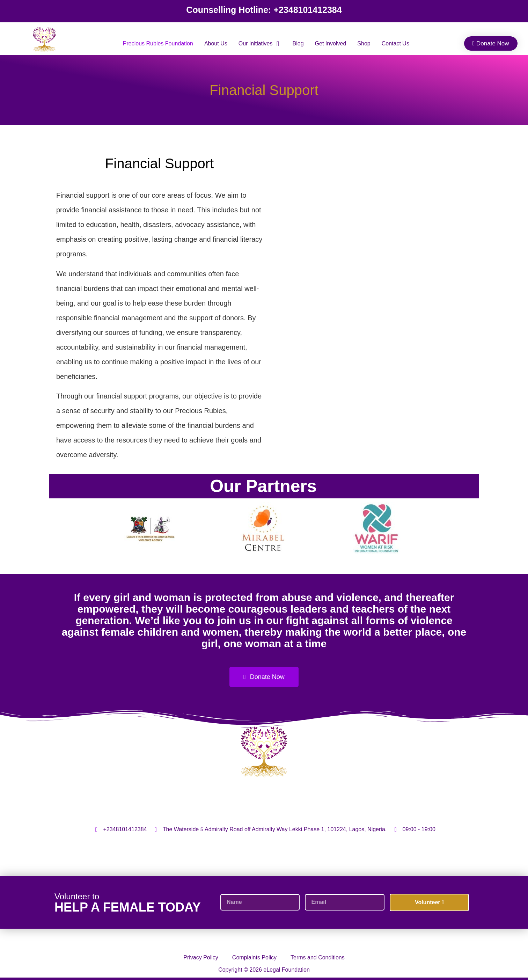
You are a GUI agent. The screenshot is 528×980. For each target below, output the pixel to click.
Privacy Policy (201, 957)
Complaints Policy (254, 957)
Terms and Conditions (318, 957)
